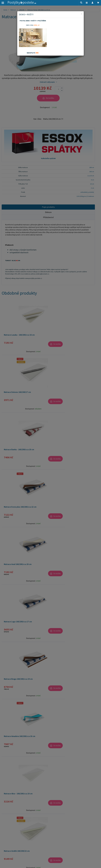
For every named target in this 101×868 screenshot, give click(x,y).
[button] (87, 3)
